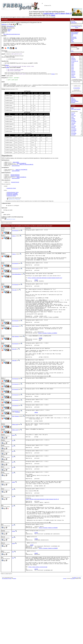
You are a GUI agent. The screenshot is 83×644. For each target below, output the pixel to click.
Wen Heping (17, 444)
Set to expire (74, 126)
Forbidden (73, 119)
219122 (36, 603)
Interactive (73, 127)
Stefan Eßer (14, 374)
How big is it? (74, 37)
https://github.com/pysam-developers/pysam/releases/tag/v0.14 (42, 540)
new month (73, 135)
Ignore (72, 117)
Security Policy (74, 38)
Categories (73, 99)
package (8, 70)
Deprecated (73, 116)
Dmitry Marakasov (16, 360)
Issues (72, 35)
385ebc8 (10, 30)
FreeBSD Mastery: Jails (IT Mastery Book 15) (57, 13)
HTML (75, 630)
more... (72, 51)
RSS (80, 630)
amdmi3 (14, 519)
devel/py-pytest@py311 (21, 175)
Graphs (72, 108)
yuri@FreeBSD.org (10, 26)
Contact (72, 42)
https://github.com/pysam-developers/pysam (12, 34)
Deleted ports (74, 100)
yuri (13, 474)
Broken (73, 114)
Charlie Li (14, 243)
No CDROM (74, 122)
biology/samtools (15, 181)
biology (6, 24)
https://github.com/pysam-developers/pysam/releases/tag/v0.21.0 (45, 292)
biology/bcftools (15, 180)
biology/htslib (15, 188)
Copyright (65, 631)
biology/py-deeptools (12, 201)
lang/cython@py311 (21, 168)
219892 (36, 586)
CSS (77, 630)
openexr (73, 76)
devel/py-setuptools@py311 (26, 169)
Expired (73, 124)
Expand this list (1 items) (11, 227)
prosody (73, 63)
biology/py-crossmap (12, 200)
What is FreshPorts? (75, 32)
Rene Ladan (14, 305)
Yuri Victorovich (15, 238)
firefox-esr (73, 58)
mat (13, 547)
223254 (36, 579)
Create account (74, 23)
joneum (13, 591)
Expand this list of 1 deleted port (14, 206)
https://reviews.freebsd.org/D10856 (48, 597)
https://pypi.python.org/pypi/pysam (38, 619)
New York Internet (74, 26)
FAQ (72, 36)
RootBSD (77, 28)
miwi (13, 600)
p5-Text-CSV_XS (75, 61)
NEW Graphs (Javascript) (76, 109)
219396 (32, 593)
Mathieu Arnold (15, 458)
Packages (53, 77)
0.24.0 (3, 24)
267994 (41, 362)
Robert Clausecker (15, 348)
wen (13, 584)
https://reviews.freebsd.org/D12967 (48, 573)
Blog (72, 40)
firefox (73, 57)
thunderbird (73, 60)
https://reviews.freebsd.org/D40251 (48, 357)
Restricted (73, 120)
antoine (13, 469)
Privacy (72, 39)
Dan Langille (73, 631)
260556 (36, 445)
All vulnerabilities (77, 88)
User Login (73, 21)
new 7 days (73, 132)
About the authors (74, 34)
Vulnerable (73, 123)
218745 (36, 621)
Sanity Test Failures (75, 101)
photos (53, 15)
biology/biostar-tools (13, 199)
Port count (73, 113)
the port (7, 68)
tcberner (14, 577)
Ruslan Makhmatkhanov (17, 287)
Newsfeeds (73, 102)
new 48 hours (74, 130)
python (9, 31)
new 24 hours (74, 129)
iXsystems (79, 26)
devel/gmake (16, 166)
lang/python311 (16, 170)
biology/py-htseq (11, 194)
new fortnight (74, 133)
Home (72, 98)
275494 (36, 294)
